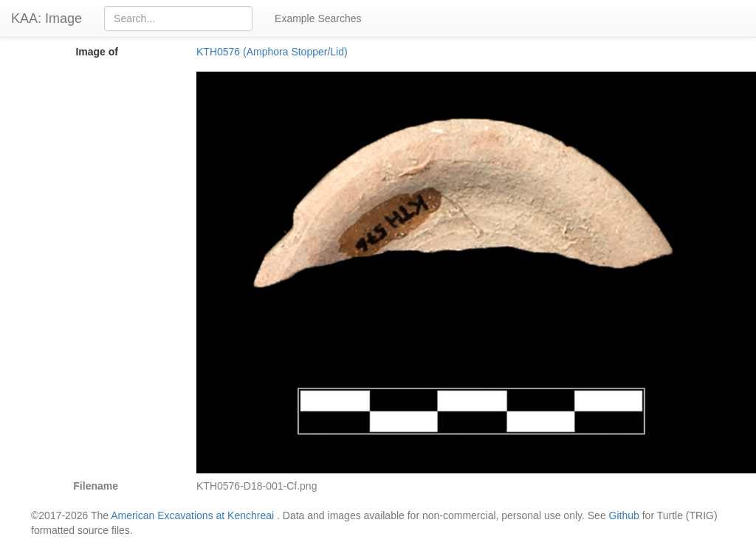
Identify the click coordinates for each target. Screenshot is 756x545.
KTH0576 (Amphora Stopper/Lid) (272, 52)
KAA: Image (47, 18)
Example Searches (318, 18)
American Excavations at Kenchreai (192, 515)
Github (624, 515)
